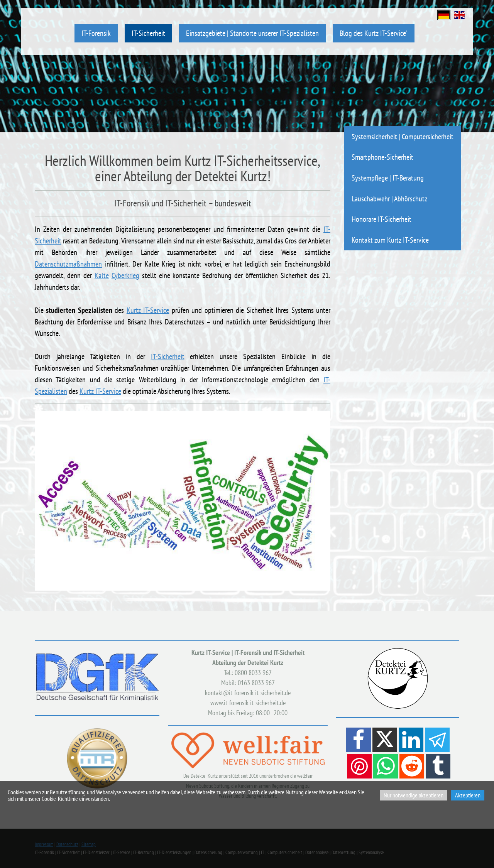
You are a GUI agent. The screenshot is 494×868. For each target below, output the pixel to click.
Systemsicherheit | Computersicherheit (403, 136)
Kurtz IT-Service (148, 310)
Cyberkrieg (125, 275)
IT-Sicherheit (148, 33)
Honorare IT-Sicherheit (381, 219)
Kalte (102, 275)
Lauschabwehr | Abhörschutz (389, 198)
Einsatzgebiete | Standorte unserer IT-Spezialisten (252, 33)
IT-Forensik (96, 33)
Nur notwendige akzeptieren (414, 795)
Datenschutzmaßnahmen (68, 264)
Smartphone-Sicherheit (382, 157)
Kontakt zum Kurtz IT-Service (390, 240)
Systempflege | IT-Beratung (388, 178)
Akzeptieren (468, 795)
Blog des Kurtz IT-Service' (374, 33)
